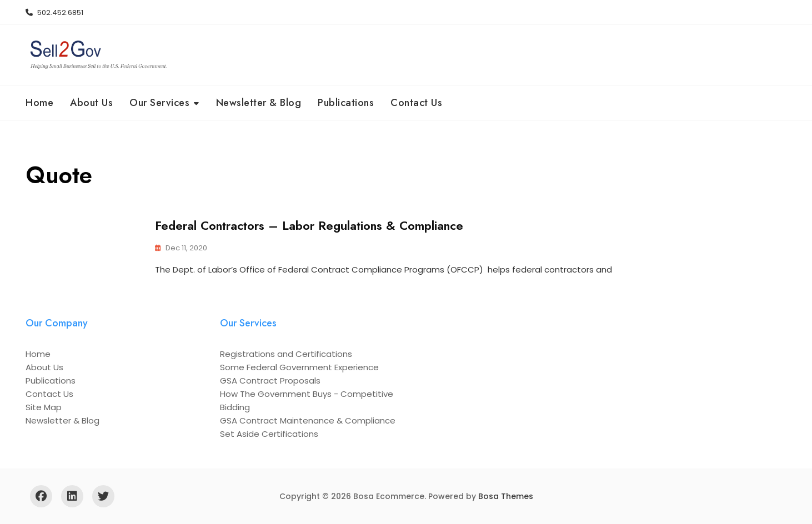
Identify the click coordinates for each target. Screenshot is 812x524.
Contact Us (416, 103)
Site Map (44, 407)
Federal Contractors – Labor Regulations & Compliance (309, 225)
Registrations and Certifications (286, 354)
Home (39, 103)
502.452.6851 (54, 12)
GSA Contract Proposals (270, 381)
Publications (346, 103)
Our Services (159, 103)
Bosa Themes (506, 496)
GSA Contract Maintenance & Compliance (308, 420)
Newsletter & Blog (259, 103)
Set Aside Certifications (269, 434)
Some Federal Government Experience (299, 367)
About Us (91, 103)
